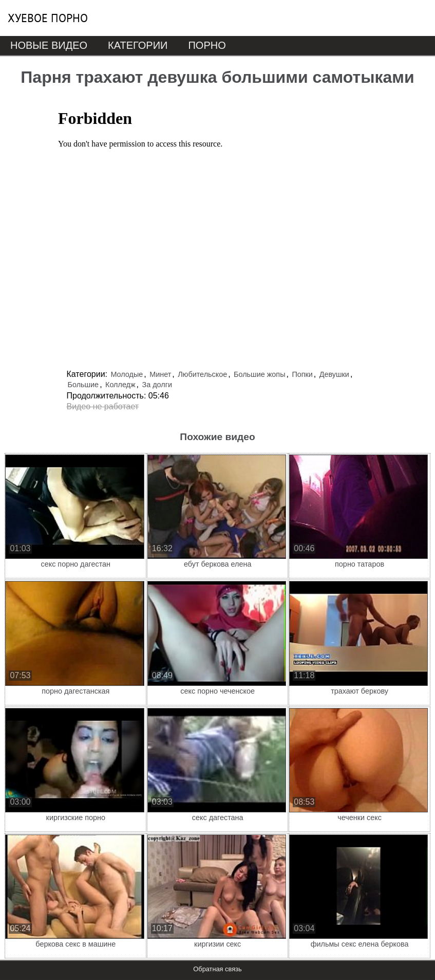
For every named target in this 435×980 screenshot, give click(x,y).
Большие (83, 385)
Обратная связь (217, 969)
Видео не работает (103, 406)
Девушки (334, 374)
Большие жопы (259, 374)
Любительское (202, 374)
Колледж (120, 385)
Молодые (127, 374)
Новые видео (49, 45)
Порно (207, 45)
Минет (160, 374)
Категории (138, 45)
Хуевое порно (48, 18)
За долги (157, 385)
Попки (302, 374)
